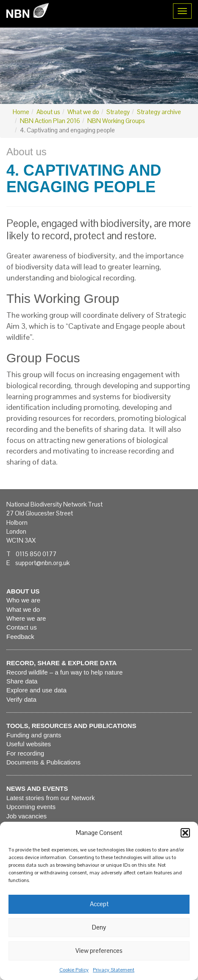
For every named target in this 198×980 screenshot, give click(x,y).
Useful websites (29, 744)
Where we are (26, 618)
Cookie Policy (74, 970)
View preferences (99, 951)
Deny (99, 927)
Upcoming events (31, 807)
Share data (22, 681)
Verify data (21, 699)
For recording (25, 753)
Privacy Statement (114, 970)
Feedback (20, 637)
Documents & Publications (43, 762)
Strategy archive (159, 112)
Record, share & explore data (61, 663)
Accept (99, 904)
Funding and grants (34, 735)
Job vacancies (26, 816)
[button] (185, 833)
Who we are (23, 600)
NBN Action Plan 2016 (50, 121)
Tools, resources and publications (71, 726)
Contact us (22, 627)
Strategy (118, 112)
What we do (83, 112)
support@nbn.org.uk (42, 563)
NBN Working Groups (116, 121)
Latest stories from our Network (50, 798)
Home (21, 112)
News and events (37, 788)
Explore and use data (36, 690)
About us (48, 112)
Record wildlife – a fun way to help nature (64, 672)
